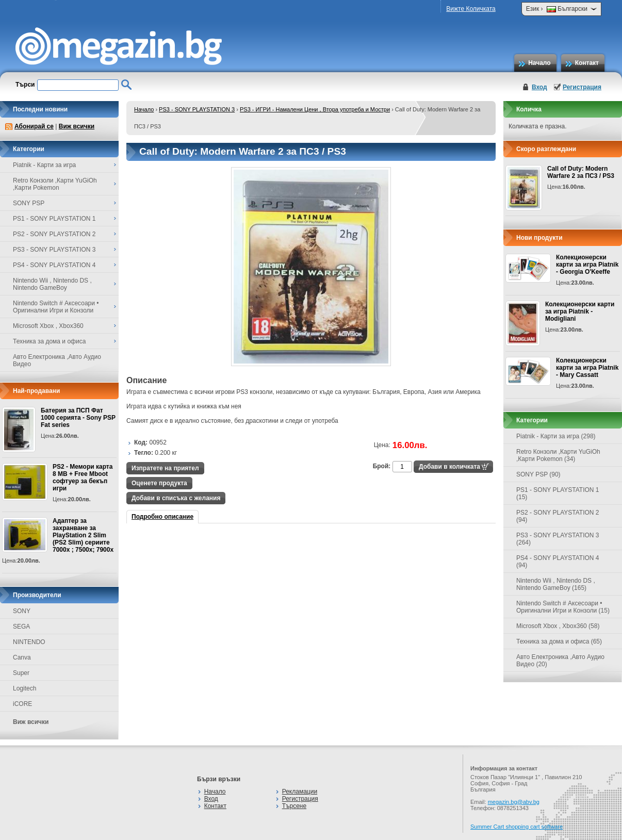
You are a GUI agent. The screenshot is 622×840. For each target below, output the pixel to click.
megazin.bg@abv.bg (514, 802)
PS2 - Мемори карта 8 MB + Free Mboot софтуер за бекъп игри (83, 477)
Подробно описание (162, 517)
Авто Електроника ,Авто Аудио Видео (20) (560, 661)
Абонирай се (34, 126)
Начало (539, 63)
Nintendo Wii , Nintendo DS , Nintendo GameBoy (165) (556, 584)
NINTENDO (29, 642)
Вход (539, 87)
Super (21, 673)
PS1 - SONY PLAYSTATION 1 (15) (558, 493)
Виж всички (77, 126)
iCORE (22, 704)
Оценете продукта (159, 483)
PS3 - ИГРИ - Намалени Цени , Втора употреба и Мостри (315, 109)
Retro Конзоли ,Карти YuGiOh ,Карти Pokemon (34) (558, 455)
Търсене (294, 806)
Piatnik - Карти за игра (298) (556, 436)
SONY (22, 611)
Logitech (24, 688)
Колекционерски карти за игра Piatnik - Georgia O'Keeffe (587, 265)
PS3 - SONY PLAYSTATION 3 (197, 109)
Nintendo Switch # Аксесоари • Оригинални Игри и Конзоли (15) (563, 607)
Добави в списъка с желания (176, 498)
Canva (22, 657)
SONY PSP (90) (538, 474)
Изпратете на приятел (165, 468)
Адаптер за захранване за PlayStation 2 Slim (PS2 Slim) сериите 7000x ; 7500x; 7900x (83, 535)
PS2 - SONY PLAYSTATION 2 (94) (558, 516)
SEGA (21, 627)
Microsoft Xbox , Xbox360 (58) (558, 626)
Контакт (587, 63)
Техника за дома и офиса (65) (559, 641)
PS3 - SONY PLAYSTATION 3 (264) (558, 539)
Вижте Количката (471, 9)
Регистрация (582, 87)
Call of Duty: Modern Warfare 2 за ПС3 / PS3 (581, 172)
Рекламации (300, 792)
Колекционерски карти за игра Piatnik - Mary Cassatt (587, 368)
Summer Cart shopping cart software (517, 827)
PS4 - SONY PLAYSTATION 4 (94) (558, 562)
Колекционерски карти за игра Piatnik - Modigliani (580, 311)
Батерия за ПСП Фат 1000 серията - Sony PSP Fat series (78, 418)
